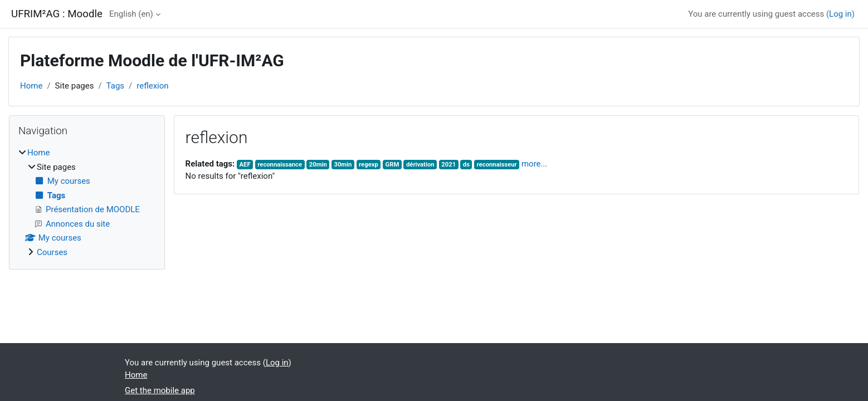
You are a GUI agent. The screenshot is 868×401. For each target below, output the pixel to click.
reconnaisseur (497, 165)
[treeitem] (87, 202)
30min (343, 165)
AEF (245, 165)
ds (466, 165)
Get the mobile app (160, 390)
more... (534, 164)
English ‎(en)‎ (131, 14)
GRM (392, 165)
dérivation (420, 165)
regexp (369, 165)
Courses (52, 252)
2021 (448, 165)
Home (31, 86)
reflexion (152, 86)
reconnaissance (280, 165)
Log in (840, 14)
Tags (115, 86)
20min (318, 165)
